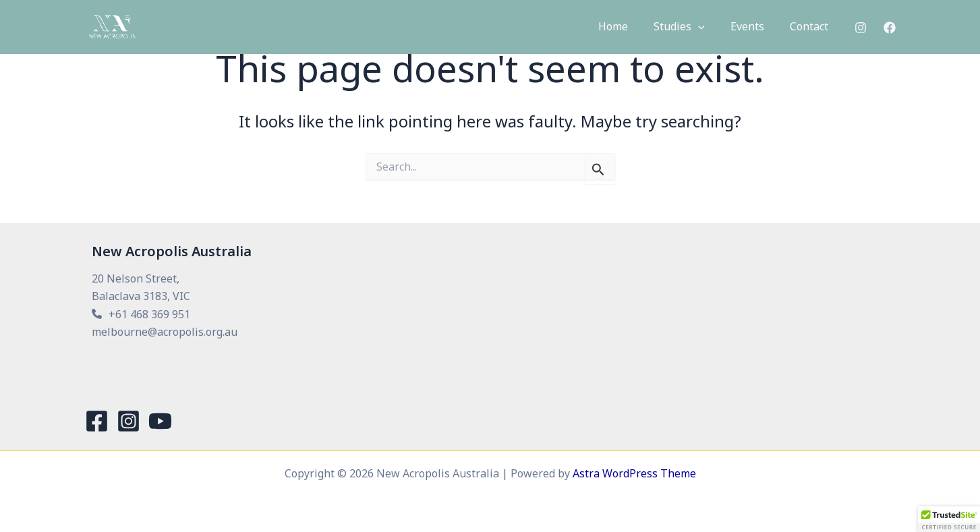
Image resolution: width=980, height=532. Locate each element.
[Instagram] (861, 28)
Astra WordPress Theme (634, 473)
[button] (708, 28)
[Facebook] (890, 28)
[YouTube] (160, 421)
